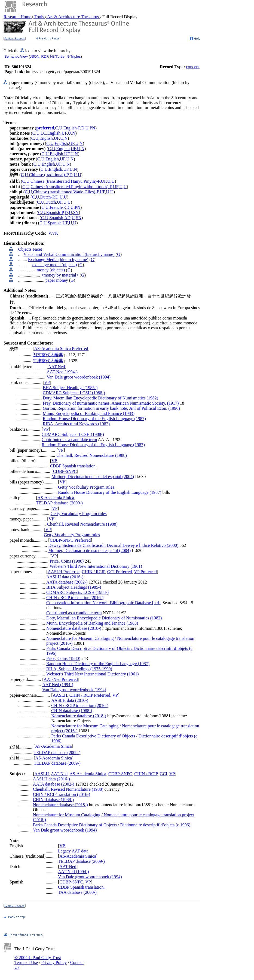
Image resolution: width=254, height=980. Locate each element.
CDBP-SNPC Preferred (70, 540)
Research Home (18, 17)
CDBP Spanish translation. (73, 466)
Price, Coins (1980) (67, 561)
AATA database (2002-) (68, 582)
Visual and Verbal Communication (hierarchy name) (69, 254)
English (54, 133)
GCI (164, 774)
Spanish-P (55, 213)
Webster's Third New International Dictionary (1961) (96, 566)
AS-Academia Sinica (56, 498)
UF (64, 133)
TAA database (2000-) (77, 892)
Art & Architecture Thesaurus (73, 17)
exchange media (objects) (55, 265)
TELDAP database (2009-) (59, 503)
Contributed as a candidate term (69, 440)
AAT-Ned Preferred (61, 679)
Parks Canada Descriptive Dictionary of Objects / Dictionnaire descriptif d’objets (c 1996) (112, 825)
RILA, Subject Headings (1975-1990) (79, 669)
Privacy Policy (54, 962)
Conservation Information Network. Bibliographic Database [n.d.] (104, 603)
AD (67, 218)
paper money (57, 280)
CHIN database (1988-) (72, 711)
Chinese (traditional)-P (49, 175)
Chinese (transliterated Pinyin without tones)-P (71, 187)
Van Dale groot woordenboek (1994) (79, 377)
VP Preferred (145, 572)
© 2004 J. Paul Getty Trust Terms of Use (38, 960)
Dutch (51, 202)
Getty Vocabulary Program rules (86, 487)
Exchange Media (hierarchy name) (58, 260)
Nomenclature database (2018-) (74, 628)
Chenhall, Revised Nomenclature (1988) (92, 455)
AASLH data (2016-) (65, 577)
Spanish (56, 218)
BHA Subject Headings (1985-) (70, 388)
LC (43, 133)
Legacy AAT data (73, 851)
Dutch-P (47, 197)
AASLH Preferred (64, 572)
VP (47, 382)
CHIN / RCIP (93, 572)
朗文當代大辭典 (48, 355)
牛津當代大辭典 (48, 361)
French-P (57, 207)
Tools (39, 17)
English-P (72, 128)
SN (76, 213)
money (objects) (51, 270)
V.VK (53, 233)
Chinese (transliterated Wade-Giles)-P (66, 192)
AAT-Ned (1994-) (62, 372)
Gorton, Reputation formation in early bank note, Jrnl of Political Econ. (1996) (111, 408)
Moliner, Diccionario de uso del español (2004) (93, 477)
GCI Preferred (120, 572)
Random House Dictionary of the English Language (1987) (94, 419)
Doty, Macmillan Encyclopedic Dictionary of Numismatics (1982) (100, 398)
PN (92, 128)
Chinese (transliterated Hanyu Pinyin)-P (65, 181)
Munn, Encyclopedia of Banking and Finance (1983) (89, 413)
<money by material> (60, 275)
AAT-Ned (57, 367)
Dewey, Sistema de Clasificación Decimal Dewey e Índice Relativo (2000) (113, 545)
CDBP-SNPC (65, 471)
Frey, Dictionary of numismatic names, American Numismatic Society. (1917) (111, 403)
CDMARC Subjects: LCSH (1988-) (74, 393)
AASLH (60, 695)
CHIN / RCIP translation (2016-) (75, 598)
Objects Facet (30, 249)
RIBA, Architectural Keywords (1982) (76, 424)
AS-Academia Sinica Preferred (61, 348)
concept (193, 67)
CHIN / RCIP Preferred (90, 695)
